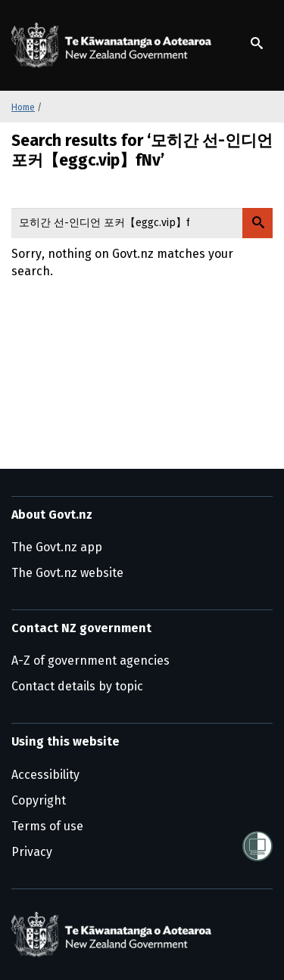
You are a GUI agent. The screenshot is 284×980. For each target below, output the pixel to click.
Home (23, 107)
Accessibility (45, 775)
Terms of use (47, 826)
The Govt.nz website (67, 573)
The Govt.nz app (57, 547)
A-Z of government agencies (91, 661)
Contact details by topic (77, 686)
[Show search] (257, 43)
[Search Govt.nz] (257, 223)
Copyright (39, 800)
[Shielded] (257, 846)
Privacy (32, 852)
